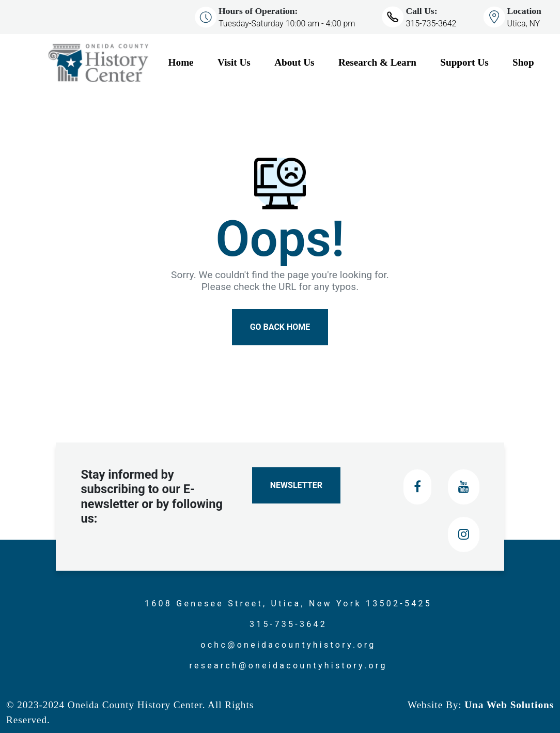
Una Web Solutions (508, 705)
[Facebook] (417, 487)
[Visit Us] (242, 63)
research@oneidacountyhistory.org (288, 666)
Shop (523, 62)
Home (181, 62)
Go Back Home (280, 327)
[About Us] (302, 63)
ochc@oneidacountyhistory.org (288, 645)
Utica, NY (523, 24)
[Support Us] (472, 63)
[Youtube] (464, 487)
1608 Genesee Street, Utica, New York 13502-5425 (288, 604)
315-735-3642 (431, 24)
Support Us (464, 62)
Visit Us (234, 62)
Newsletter (296, 485)
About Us (294, 62)
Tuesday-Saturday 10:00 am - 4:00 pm (287, 24)
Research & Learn (377, 62)
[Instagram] (464, 535)
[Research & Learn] (385, 63)
